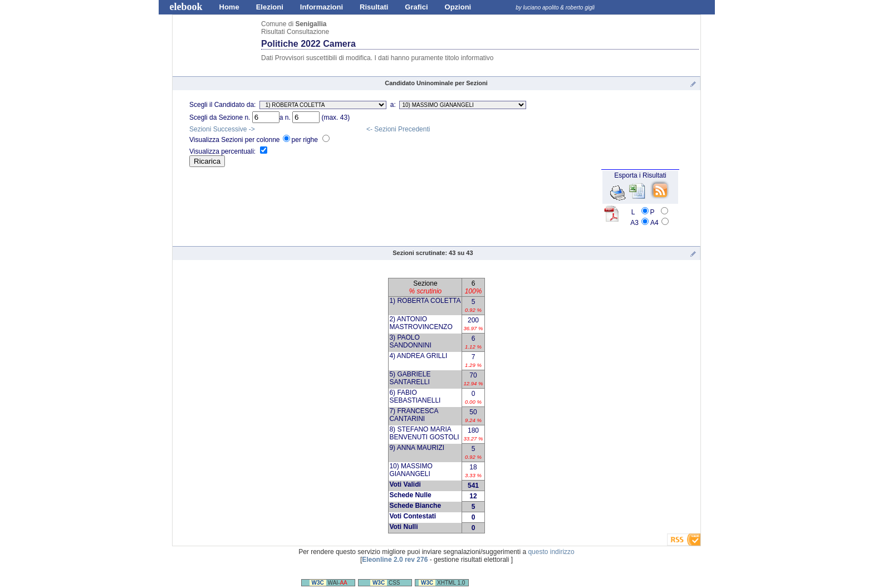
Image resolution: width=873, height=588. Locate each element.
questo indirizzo (551, 552)
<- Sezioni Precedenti (398, 129)
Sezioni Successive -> (222, 129)
